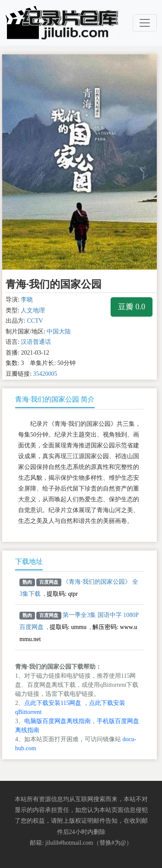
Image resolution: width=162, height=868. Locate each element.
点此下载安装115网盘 (53, 703)
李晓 (27, 300)
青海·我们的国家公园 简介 (55, 399)
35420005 (45, 374)
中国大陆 (59, 332)
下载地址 (29, 561)
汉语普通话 (36, 342)
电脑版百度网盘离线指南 (57, 721)
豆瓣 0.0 (132, 307)
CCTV (35, 321)
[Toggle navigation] (145, 23)
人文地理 (33, 310)
